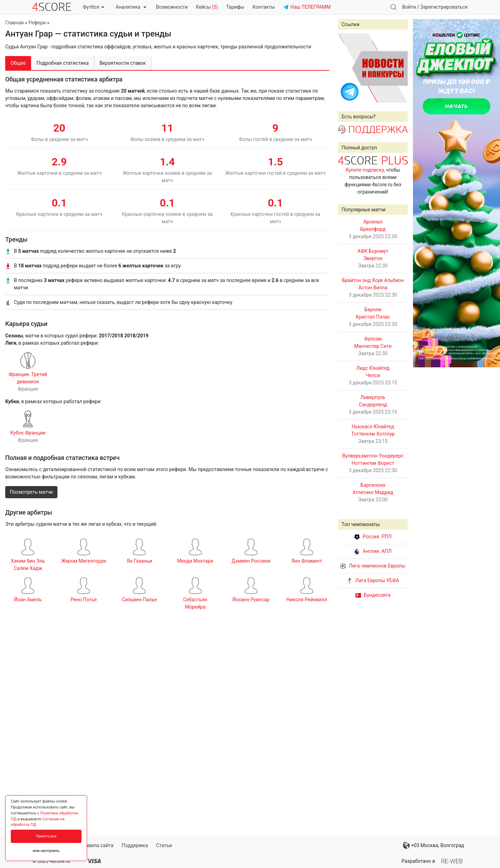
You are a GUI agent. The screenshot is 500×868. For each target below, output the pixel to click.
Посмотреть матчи (31, 492)
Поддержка (135, 845)
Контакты (264, 7)
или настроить (46, 851)
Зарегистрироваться (444, 7)
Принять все (46, 836)
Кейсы (207, 7)
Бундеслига (373, 595)
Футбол (93, 7)
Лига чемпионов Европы (373, 566)
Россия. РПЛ (373, 537)
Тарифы (235, 7)
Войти (409, 7)
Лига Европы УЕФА (373, 580)
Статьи (164, 845)
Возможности (172, 7)
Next (399, 68)
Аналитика (131, 7)
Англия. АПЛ (373, 551)
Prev (347, 68)
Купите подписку (365, 170)
